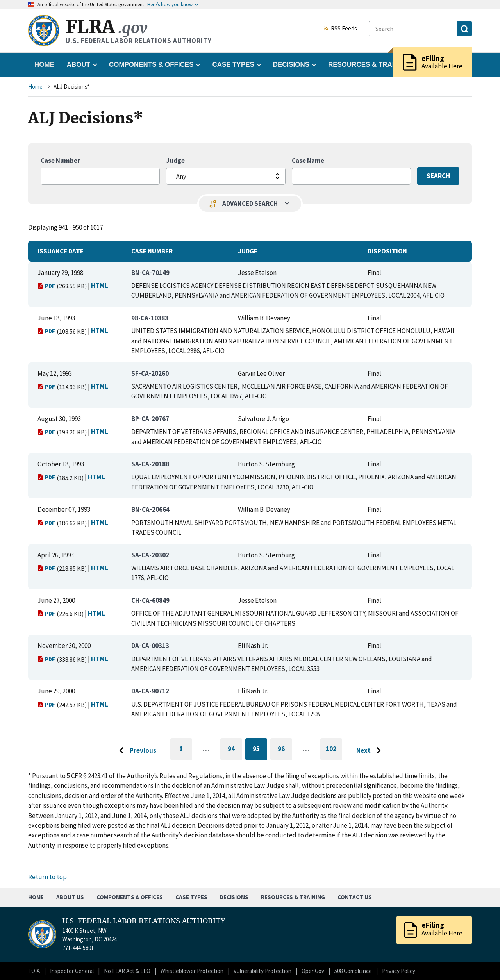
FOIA (34, 971)
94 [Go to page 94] (235, 750)
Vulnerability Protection (262, 971)
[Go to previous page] (136, 751)
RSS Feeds (340, 29)
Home (44, 65)
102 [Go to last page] (334, 752)
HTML (100, 286)
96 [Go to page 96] (285, 750)
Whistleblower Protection (192, 971)
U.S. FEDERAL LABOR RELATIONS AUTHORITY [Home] (144, 921)
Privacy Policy (399, 971)
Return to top (47, 877)
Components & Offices (130, 897)
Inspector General (72, 971)
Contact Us (355, 897)
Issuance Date (61, 251)
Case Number (60, 161)
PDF (46, 286)
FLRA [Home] (106, 27)
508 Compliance (353, 971)
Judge (175, 161)
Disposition (387, 251)
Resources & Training (293, 897)
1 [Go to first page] (186, 752)
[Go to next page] (371, 751)
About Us (70, 897)
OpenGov (313, 971)
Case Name (308, 161)
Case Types (191, 897)
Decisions (234, 897)
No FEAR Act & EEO (127, 971)
